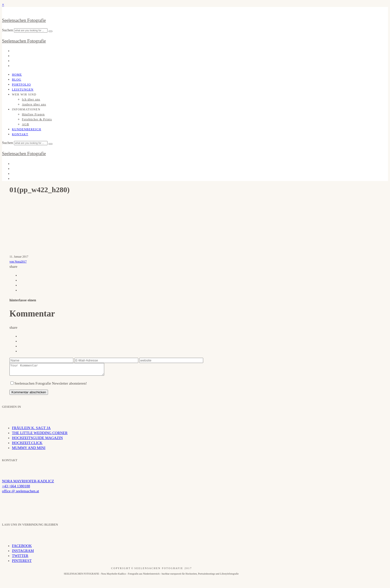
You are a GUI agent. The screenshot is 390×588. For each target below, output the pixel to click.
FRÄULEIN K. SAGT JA (31, 430)
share (13, 267)
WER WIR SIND (24, 94)
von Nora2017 (18, 262)
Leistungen (23, 90)
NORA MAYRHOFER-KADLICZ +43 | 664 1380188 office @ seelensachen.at (28, 488)
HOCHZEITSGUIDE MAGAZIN (37, 440)
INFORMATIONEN (26, 109)
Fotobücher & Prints (37, 119)
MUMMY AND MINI (29, 450)
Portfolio (21, 85)
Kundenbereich (27, 129)
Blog (17, 80)
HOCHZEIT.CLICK (27, 445)
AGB (25, 124)
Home (17, 75)
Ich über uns (31, 99)
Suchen (8, 30)
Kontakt (20, 134)
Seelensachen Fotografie (24, 20)
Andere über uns (34, 104)
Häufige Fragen (33, 114)
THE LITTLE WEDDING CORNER (40, 435)
